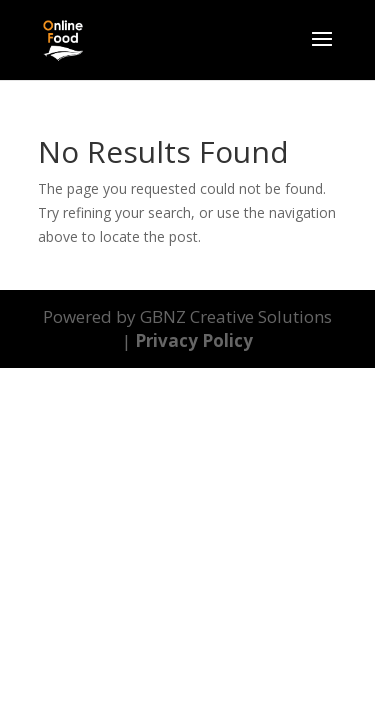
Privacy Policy (194, 340)
